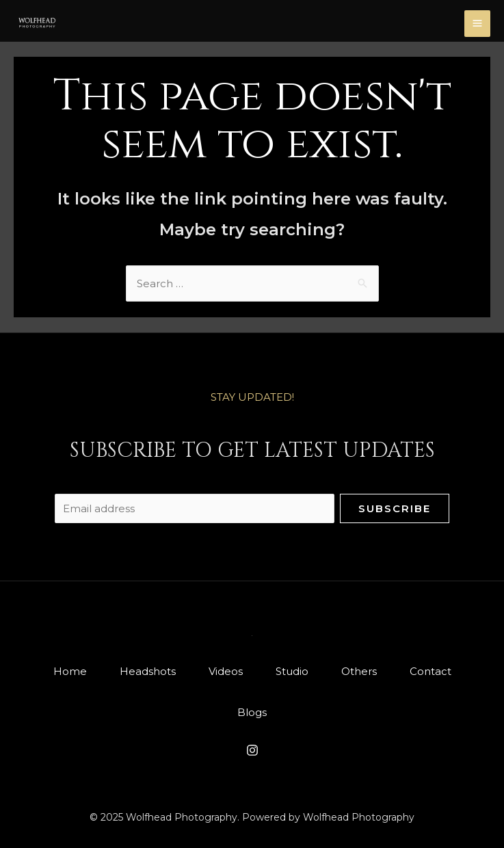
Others (359, 671)
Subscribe (395, 508)
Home (70, 671)
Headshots (148, 671)
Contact (430, 671)
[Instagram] (252, 750)
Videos (226, 671)
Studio (292, 671)
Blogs (252, 712)
